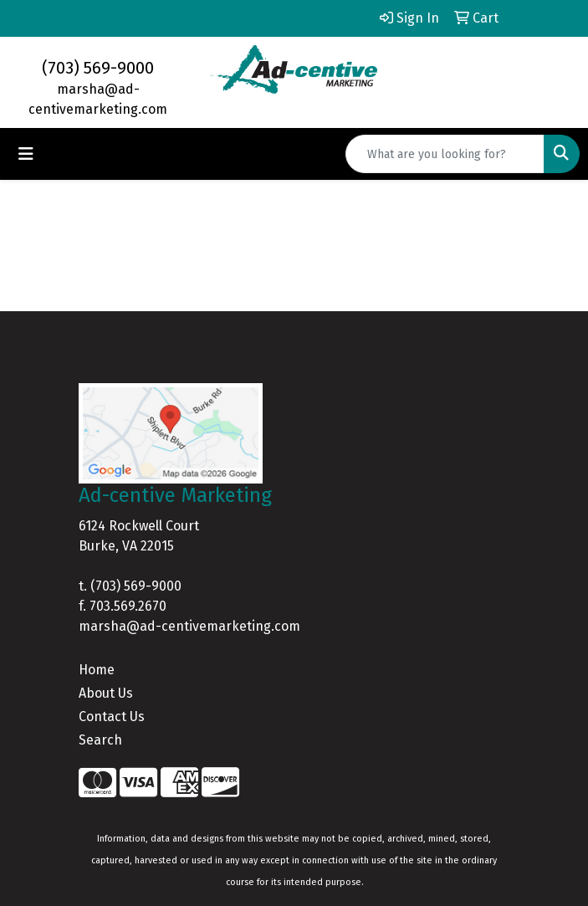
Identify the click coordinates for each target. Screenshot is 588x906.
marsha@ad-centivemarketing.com (189, 626)
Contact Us (112, 717)
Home (97, 670)
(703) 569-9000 (98, 68)
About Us (106, 693)
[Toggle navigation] (26, 154)
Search (100, 740)
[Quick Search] (445, 154)
